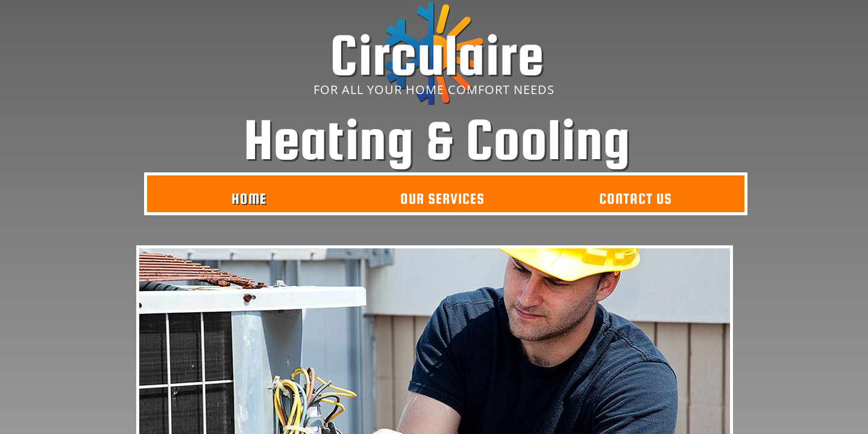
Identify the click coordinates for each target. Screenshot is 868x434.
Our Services (442, 199)
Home (249, 199)
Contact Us (636, 199)
